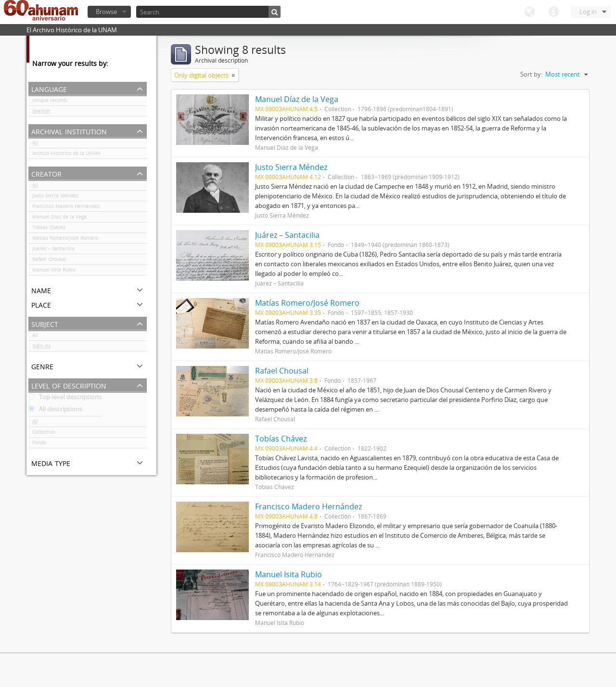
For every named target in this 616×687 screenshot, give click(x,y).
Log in (588, 12)
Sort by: (531, 74)
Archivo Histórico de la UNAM (66, 155)
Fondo (39, 444)
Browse (106, 12)
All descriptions (55, 411)
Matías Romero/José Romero (65, 240)
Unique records (50, 102)
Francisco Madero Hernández (66, 208)
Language (529, 12)
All (35, 144)
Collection (44, 434)
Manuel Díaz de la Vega (59, 219)
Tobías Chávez (49, 229)
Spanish (41, 113)
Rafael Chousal (49, 261)
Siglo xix (41, 348)
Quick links (553, 12)
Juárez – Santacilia (53, 250)
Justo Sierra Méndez (55, 197)
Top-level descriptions (65, 399)
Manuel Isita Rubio (54, 272)
